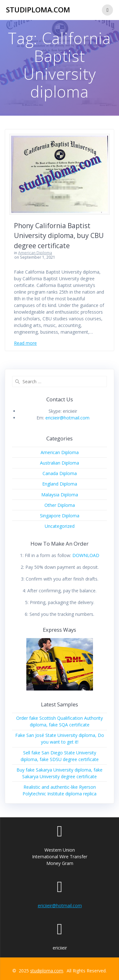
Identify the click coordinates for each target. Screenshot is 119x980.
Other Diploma (60, 505)
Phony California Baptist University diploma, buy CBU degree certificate (59, 236)
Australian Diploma (60, 463)
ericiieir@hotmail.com (67, 418)
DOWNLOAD (86, 555)
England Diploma (60, 484)
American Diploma (35, 253)
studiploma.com (38, 10)
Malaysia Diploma (60, 495)
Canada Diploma (60, 473)
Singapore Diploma (60, 516)
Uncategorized (60, 526)
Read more (25, 343)
